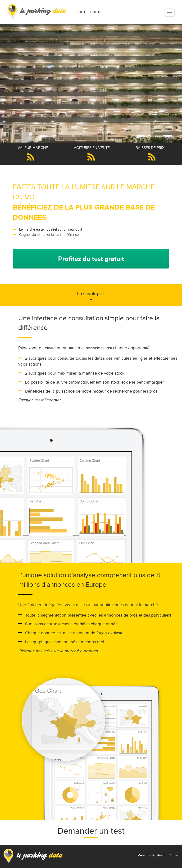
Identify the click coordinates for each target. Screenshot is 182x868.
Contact (174, 855)
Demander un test (91, 831)
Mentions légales (150, 855)
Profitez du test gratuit (91, 259)
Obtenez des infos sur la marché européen (58, 651)
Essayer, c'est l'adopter (39, 400)
